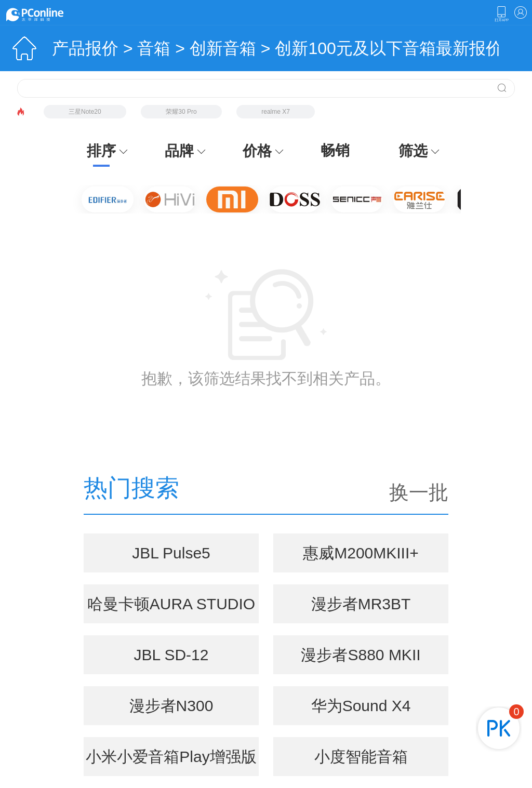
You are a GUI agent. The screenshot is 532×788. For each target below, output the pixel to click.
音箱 (154, 48)
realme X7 (276, 112)
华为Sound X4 (361, 706)
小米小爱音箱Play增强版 (171, 757)
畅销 (335, 150)
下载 (501, 14)
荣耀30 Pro (181, 112)
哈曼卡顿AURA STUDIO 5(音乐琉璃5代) (171, 609)
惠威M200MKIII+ (361, 553)
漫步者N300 (171, 706)
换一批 (419, 492)
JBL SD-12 (171, 655)
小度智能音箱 (361, 757)
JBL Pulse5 (171, 553)
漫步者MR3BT (361, 604)
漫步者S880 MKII (361, 655)
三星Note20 (85, 112)
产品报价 (85, 48)
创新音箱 (223, 48)
